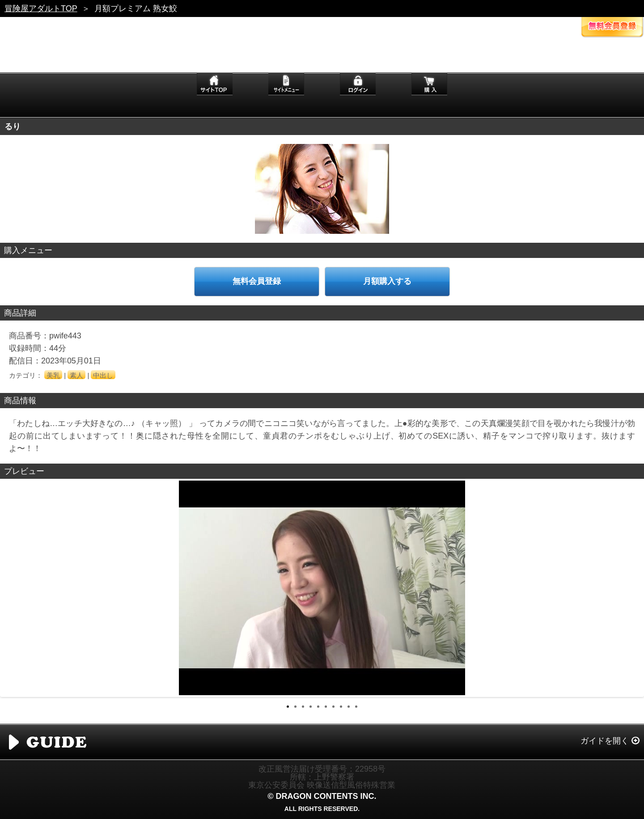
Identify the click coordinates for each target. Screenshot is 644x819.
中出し (103, 375)
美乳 (53, 375)
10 (356, 707)
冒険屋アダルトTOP (41, 8)
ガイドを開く (605, 741)
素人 (76, 375)
